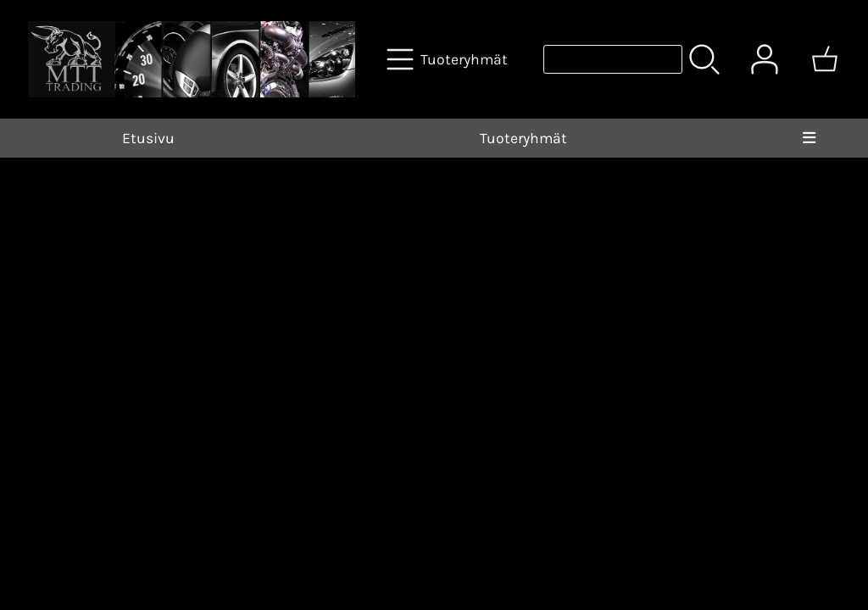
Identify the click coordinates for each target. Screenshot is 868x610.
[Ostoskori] (825, 59)
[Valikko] (809, 138)
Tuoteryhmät (523, 138)
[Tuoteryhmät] (449, 59)
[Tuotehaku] (613, 59)
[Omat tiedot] (765, 59)
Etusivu (148, 138)
